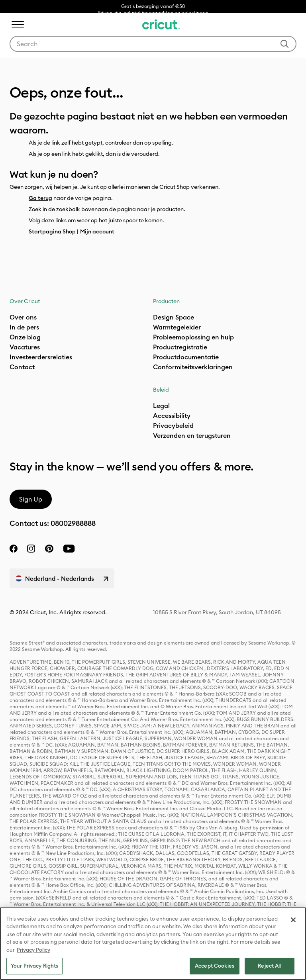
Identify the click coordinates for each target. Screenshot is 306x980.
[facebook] (14, 549)
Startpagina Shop (52, 231)
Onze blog (25, 337)
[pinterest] (49, 549)
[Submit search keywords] (284, 44)
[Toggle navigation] (18, 24)
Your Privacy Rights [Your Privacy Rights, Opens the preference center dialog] (34, 966)
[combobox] (153, 44)
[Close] (293, 920)
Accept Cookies (215, 966)
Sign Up (31, 499)
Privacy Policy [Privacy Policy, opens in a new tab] (33, 950)
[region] (153, 944)
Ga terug (40, 198)
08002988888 (73, 523)
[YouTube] (69, 549)
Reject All (269, 966)
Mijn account (97, 231)
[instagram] (31, 549)
